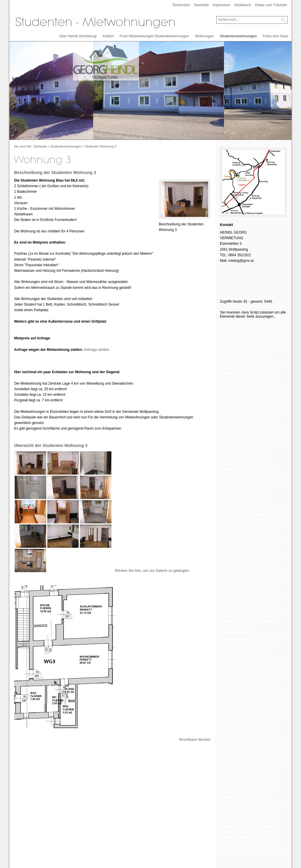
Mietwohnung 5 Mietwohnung (240, 413)
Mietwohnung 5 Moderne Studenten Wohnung (252, 402)
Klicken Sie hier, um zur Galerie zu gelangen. (152, 571)
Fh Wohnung (233, 327)
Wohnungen (204, 36)
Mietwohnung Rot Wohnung (254, 582)
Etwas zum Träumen (271, 5)
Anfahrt (108, 36)
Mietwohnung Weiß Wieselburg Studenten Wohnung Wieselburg (251, 616)
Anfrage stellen (97, 350)
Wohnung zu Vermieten (270, 855)
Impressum (221, 5)
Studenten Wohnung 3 (100, 146)
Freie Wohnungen (260, 328)
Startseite (201, 5)
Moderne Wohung (265, 645)
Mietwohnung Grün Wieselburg (259, 565)
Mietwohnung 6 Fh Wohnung (240, 447)
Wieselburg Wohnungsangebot (261, 849)
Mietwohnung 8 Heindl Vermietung (244, 492)
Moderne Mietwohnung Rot (247, 639)
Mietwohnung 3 (249, 368)
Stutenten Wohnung (255, 832)
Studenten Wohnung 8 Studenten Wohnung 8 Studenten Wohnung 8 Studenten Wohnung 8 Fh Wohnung (253, 662)
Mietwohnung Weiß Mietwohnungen (262, 599)
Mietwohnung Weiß (233, 593)
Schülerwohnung (239, 650)
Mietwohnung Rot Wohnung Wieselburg (248, 588)
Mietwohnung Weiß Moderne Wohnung (247, 605)
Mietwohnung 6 (264, 441)
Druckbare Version (195, 740)
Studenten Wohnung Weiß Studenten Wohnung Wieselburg (251, 792)
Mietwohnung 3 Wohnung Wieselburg (260, 396)
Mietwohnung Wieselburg (238, 627)
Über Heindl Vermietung (78, 36)
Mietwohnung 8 (264, 486)
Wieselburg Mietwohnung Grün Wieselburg (250, 838)
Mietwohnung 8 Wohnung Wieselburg (260, 520)
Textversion (181, 5)
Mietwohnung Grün (233, 560)
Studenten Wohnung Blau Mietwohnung (248, 685)
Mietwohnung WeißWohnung (257, 622)
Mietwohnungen (237, 633)
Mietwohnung (255, 340)
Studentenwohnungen (238, 36)
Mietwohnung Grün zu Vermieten (243, 571)
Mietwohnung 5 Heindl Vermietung (244, 407)
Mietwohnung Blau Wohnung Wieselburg (248, 554)
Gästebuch (243, 5)
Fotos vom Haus (276, 36)
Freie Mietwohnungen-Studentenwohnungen (154, 36)
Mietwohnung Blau (233, 526)
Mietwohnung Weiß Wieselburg (242, 610)
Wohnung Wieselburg (236, 854)
